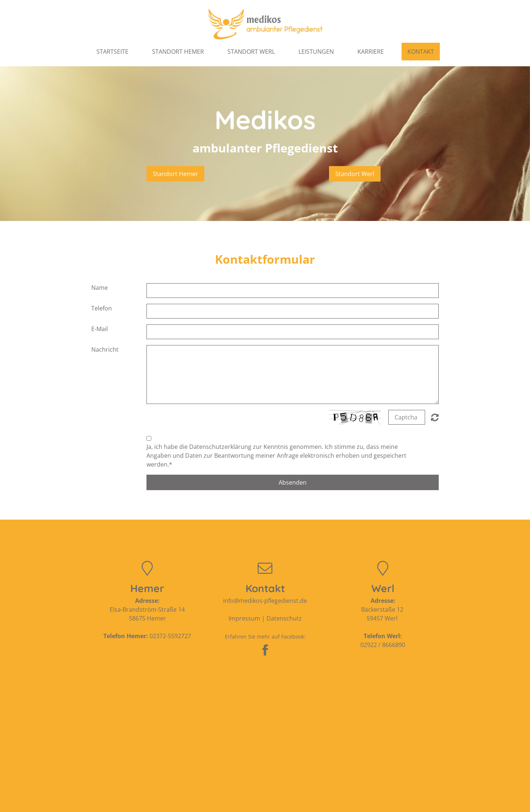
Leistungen (316, 52)
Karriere (371, 52)
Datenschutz (284, 618)
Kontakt (421, 52)
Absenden (293, 482)
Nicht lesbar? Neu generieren (435, 417)
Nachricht (105, 349)
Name (100, 288)
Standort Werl (251, 52)
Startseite (112, 52)
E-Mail (100, 329)
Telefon (102, 308)
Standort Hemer (178, 52)
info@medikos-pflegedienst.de (265, 601)
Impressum (244, 618)
